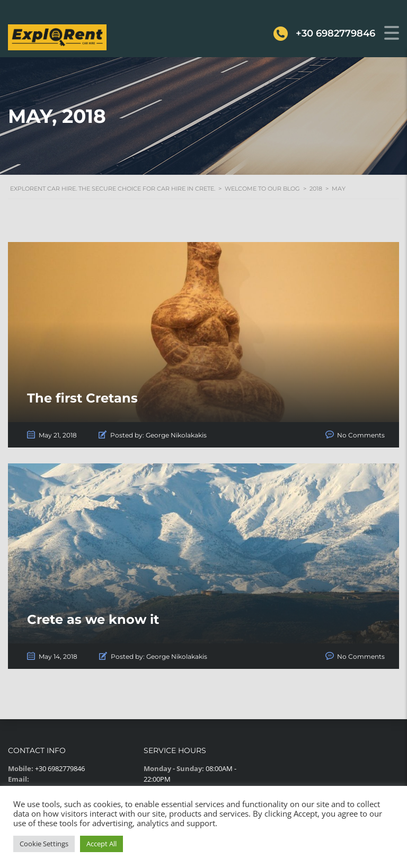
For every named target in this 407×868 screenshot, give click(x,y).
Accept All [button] (101, 844)
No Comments (361, 435)
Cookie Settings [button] (44, 844)
